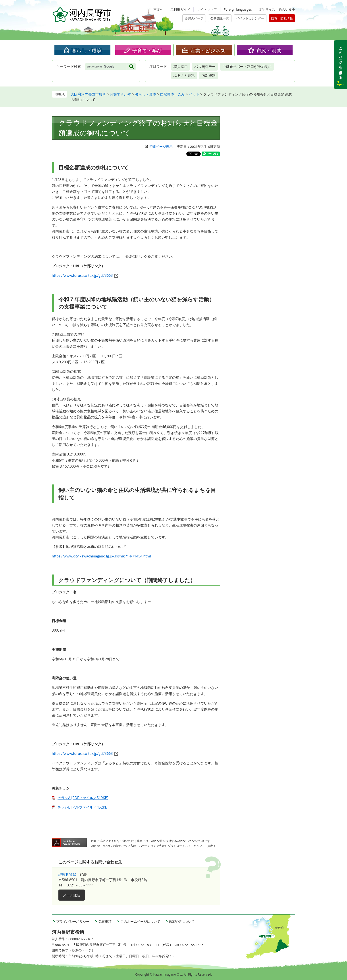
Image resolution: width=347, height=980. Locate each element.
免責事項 (105, 921)
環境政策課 (67, 874)
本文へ (158, 9)
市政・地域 (269, 50)
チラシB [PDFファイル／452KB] (83, 807)
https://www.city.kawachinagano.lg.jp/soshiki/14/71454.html (101, 556)
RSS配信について (182, 921)
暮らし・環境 (87, 50)
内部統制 (208, 75)
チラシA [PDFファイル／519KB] (83, 798)
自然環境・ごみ (172, 94)
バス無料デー (205, 67)
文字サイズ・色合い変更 (277, 9)
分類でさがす (120, 94)
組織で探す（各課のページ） (73, 950)
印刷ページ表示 (161, 146)
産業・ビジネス (208, 50)
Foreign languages (238, 9)
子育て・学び (147, 50)
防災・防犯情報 (282, 18)
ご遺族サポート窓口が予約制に (247, 67)
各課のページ (194, 18)
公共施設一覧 (220, 18)
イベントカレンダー (250, 18)
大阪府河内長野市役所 (88, 94)
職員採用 (181, 67)
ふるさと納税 (184, 75)
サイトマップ (207, 9)
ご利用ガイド (180, 9)
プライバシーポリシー (73, 921)
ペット (194, 94)
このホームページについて (140, 921)
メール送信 (72, 895)
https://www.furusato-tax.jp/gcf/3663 (82, 275)
